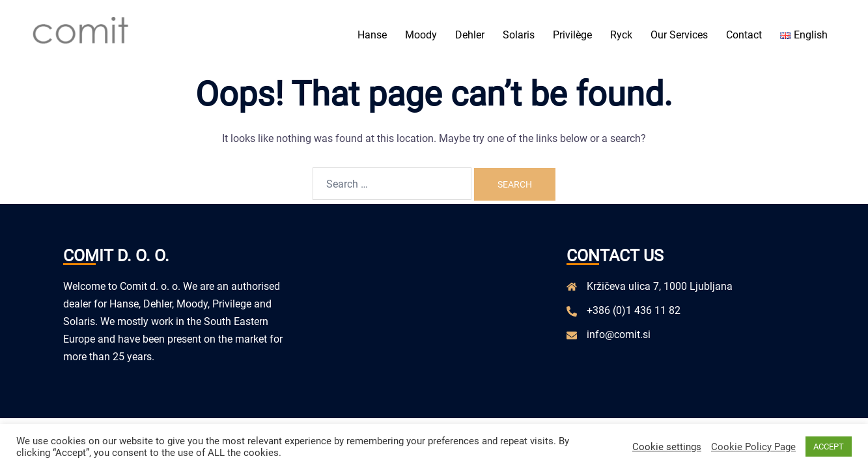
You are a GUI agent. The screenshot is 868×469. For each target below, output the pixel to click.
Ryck (621, 35)
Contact (744, 35)
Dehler (470, 35)
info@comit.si (619, 334)
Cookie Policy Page (753, 447)
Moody (421, 35)
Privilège (572, 35)
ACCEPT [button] (829, 447)
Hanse (372, 35)
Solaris (519, 35)
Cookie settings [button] (667, 447)
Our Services (679, 35)
